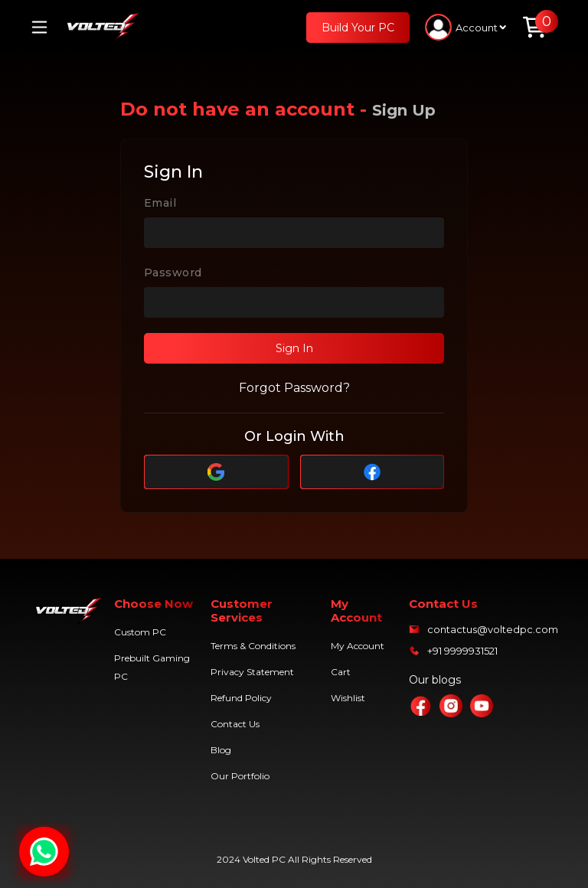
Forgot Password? (294, 388)
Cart (341, 672)
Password (173, 273)
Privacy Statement (252, 672)
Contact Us (235, 724)
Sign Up (404, 110)
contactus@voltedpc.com (493, 629)
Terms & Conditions (253, 646)
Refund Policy (241, 698)
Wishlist (348, 698)
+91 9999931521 (462, 651)
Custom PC (140, 632)
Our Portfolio (240, 776)
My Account (358, 646)
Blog (221, 750)
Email (160, 203)
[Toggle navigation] (45, 27)
